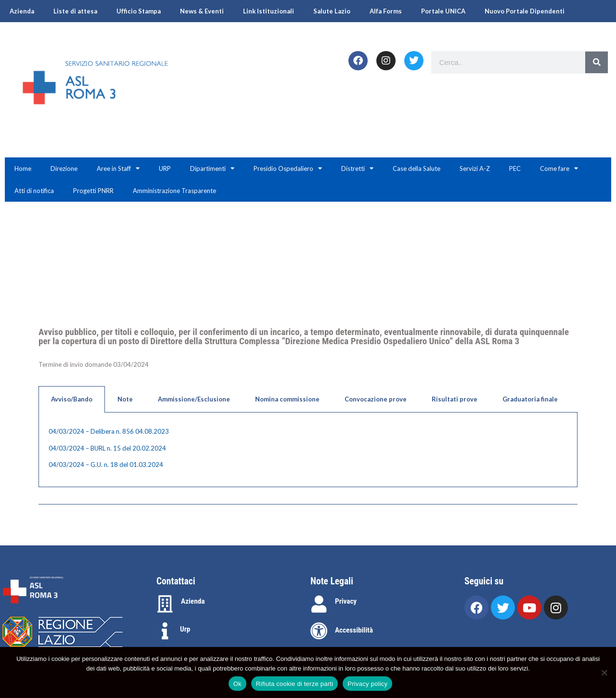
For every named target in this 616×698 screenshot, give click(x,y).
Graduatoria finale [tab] (530, 399)
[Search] (597, 62)
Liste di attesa (75, 11)
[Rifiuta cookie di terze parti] (604, 672)
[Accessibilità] (319, 631)
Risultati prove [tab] (455, 399)
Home (23, 168)
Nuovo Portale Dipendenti (525, 11)
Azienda (22, 11)
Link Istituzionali (269, 11)
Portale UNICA (443, 11)
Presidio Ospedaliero (288, 168)
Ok (237, 684)
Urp (185, 629)
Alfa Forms (386, 11)
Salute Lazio (332, 11)
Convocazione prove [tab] (376, 399)
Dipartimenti (212, 168)
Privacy (346, 601)
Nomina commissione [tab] (287, 399)
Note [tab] (125, 399)
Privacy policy (367, 684)
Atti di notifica (34, 191)
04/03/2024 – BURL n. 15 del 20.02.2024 (107, 448)
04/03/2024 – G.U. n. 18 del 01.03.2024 (106, 465)
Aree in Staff (118, 168)
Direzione (64, 168)
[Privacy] (319, 604)
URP (165, 168)
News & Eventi (202, 11)
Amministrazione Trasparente (174, 191)
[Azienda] (165, 604)
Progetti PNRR (93, 191)
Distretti (357, 168)
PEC (515, 168)
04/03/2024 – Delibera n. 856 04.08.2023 (109, 431)
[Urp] (165, 631)
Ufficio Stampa (139, 11)
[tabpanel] (308, 450)
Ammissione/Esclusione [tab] (194, 399)
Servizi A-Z (475, 168)
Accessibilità (354, 630)
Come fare (559, 168)
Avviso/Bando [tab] (72, 399)
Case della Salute (417, 168)
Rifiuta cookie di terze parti (295, 684)
